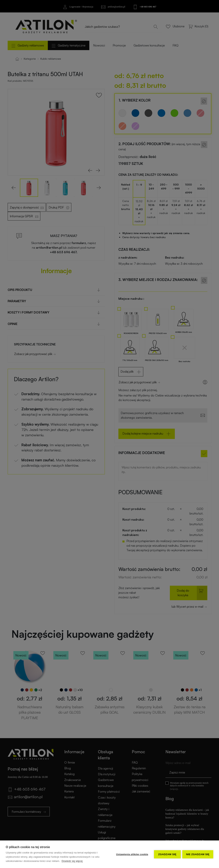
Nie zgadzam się (198, 854)
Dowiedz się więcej (72, 861)
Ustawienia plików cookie (132, 854)
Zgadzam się (167, 854)
